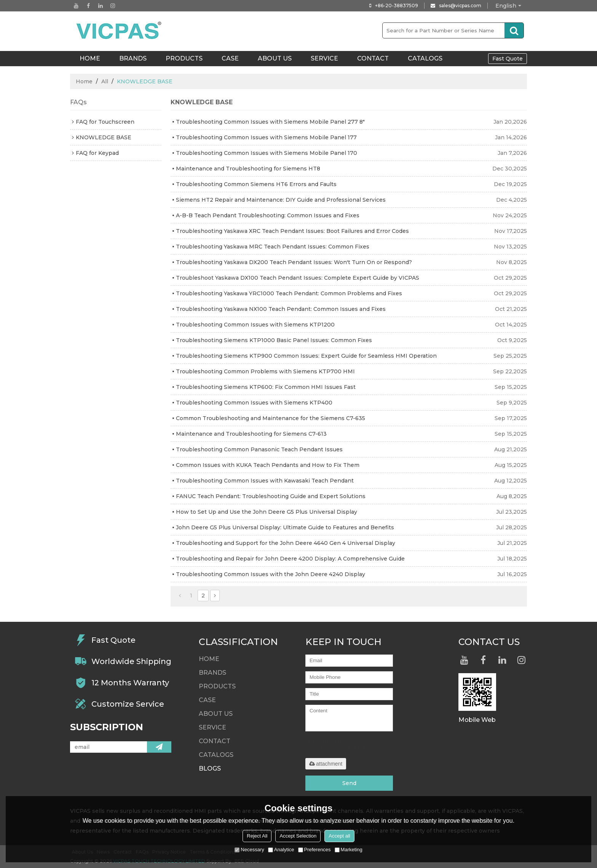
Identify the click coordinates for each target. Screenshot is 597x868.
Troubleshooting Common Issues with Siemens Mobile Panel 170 (267, 153)
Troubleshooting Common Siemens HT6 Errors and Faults (256, 184)
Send (349, 783)
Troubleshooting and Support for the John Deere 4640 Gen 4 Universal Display (286, 543)
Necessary (249, 850)
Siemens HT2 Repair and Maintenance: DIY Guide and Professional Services (281, 200)
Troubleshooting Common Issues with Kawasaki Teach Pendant (265, 481)
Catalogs (425, 58)
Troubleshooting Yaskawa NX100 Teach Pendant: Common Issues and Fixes (281, 309)
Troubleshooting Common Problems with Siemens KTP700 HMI (265, 371)
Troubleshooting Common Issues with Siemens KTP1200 (255, 325)
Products (184, 58)
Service (324, 58)
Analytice (281, 850)
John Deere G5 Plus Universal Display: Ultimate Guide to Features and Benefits (285, 527)
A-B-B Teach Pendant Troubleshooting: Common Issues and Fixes (268, 215)
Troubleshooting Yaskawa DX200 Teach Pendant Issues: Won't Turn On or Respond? (294, 262)
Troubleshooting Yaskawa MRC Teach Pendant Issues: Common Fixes (273, 247)
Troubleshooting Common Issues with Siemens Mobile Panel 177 (266, 137)
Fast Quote (508, 59)
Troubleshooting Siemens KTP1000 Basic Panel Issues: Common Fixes (274, 340)
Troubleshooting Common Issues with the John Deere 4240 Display (271, 574)
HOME (90, 58)
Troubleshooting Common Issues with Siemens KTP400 (254, 403)
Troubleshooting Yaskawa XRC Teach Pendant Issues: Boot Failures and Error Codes (292, 231)
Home (84, 81)
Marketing (349, 850)
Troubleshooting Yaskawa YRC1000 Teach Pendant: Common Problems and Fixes (289, 293)
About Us (275, 58)
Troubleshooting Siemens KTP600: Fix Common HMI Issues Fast (266, 387)
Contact (373, 58)
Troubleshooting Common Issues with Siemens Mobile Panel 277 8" (270, 122)
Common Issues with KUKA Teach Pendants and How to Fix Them (268, 465)
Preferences (314, 850)
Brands (133, 58)
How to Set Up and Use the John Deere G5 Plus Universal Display (267, 512)
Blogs (210, 768)
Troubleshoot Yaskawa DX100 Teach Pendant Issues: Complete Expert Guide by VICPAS (298, 278)
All (105, 81)
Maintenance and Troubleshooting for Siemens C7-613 (251, 434)
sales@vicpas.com (460, 6)
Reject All (257, 836)
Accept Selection (298, 836)
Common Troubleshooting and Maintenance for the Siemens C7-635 (271, 418)
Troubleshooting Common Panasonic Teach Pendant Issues (259, 449)
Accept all (339, 836)
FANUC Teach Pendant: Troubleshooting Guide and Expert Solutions (271, 496)
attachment (326, 764)
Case (230, 58)
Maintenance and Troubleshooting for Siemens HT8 (248, 169)
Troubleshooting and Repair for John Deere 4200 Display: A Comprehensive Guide (290, 559)
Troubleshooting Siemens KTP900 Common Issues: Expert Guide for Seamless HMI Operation (306, 356)
